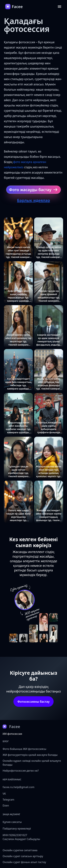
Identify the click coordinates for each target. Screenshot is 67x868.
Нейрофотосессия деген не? (21, 771)
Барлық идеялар (33, 200)
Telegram (8, 800)
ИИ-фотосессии (12, 734)
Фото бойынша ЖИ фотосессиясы (24, 749)
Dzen (6, 805)
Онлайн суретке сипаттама (20, 850)
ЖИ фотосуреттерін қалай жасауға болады (30, 755)
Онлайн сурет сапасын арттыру (23, 856)
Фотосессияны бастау (34, 702)
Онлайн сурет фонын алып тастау (24, 862)
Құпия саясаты (12, 822)
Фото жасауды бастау (33, 190)
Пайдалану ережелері (17, 829)
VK (4, 794)
